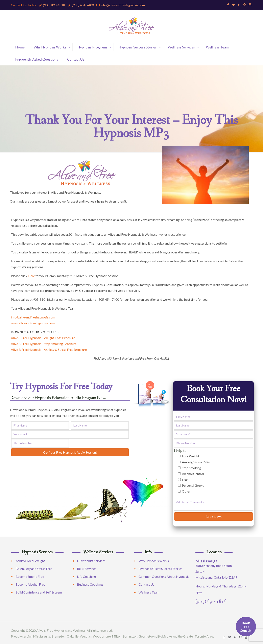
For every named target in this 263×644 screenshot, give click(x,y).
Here (31, 276)
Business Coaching (90, 584)
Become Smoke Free (30, 576)
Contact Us (146, 584)
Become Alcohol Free (30, 584)
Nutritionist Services (91, 561)
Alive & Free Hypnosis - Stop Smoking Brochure (44, 344)
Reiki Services (87, 569)
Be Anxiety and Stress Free (34, 569)
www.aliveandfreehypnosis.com (33, 323)
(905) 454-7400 (83, 5)
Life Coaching (87, 576)
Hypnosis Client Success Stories (160, 569)
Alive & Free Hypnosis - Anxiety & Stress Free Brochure (49, 349)
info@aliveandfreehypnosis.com (123, 5)
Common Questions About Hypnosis (164, 576)
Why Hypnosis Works (154, 561)
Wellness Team (149, 592)
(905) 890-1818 (54, 5)
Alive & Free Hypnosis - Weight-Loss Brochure (43, 338)
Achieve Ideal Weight (30, 561)
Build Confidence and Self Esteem (39, 592)
